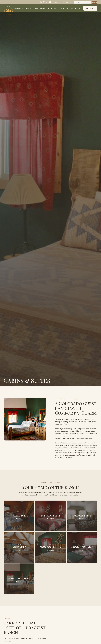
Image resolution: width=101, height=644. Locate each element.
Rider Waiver (40, 8)
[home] (8, 11)
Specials (29, 8)
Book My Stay (90, 8)
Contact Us (69, 2)
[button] (19, 8)
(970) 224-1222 (58, 2)
